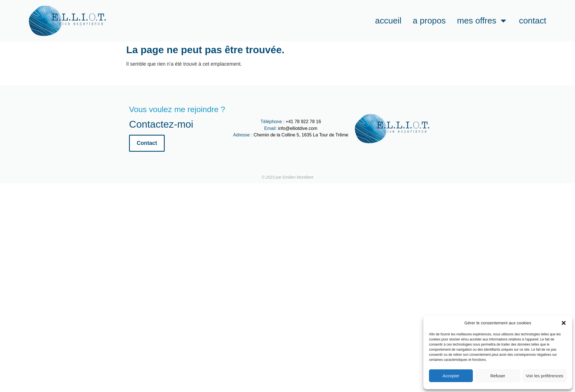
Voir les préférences (545, 376)
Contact (533, 21)
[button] (564, 323)
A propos (429, 21)
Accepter (451, 376)
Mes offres (482, 21)
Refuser (498, 376)
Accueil (388, 21)
